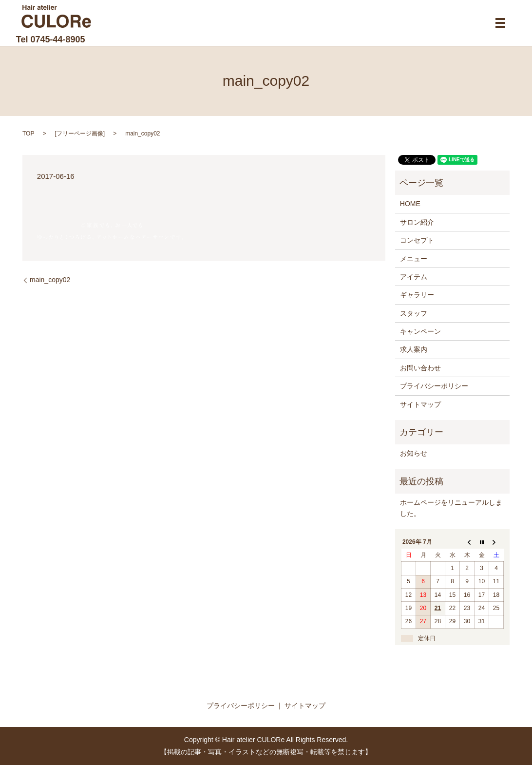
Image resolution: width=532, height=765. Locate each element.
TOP (28, 134)
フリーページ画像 (80, 134)
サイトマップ (420, 404)
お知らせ (414, 453)
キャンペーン (420, 331)
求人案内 (414, 349)
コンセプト (417, 240)
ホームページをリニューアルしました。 (451, 508)
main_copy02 (50, 280)
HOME (410, 204)
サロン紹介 (417, 222)
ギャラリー (417, 295)
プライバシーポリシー (434, 386)
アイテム (414, 277)
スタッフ (414, 313)
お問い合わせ (420, 368)
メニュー (414, 259)
